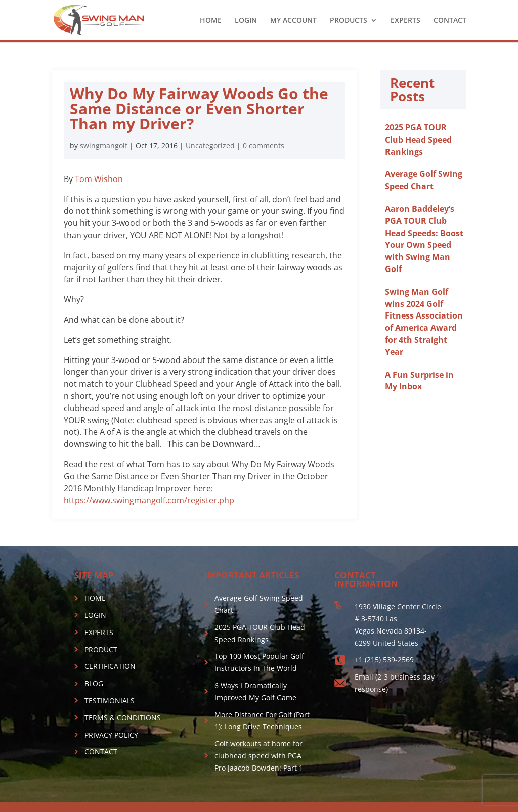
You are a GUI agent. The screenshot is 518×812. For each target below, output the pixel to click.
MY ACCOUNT (293, 21)
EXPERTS (405, 21)
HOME (211, 21)
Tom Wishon (99, 179)
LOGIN (246, 21)
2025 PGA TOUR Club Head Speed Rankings (418, 140)
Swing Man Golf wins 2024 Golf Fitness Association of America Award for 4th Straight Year (424, 322)
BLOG (94, 683)
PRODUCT (101, 649)
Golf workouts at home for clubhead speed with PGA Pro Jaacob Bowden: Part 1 (259, 756)
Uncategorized (210, 145)
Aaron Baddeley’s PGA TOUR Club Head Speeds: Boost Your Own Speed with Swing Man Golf (424, 239)
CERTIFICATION (110, 666)
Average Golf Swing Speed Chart (424, 180)
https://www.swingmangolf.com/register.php (149, 500)
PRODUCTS (349, 21)
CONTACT (450, 21)
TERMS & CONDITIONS (123, 718)
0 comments (264, 145)
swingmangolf (104, 145)
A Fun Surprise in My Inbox (419, 381)
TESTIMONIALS (110, 701)
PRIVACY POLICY (111, 735)
